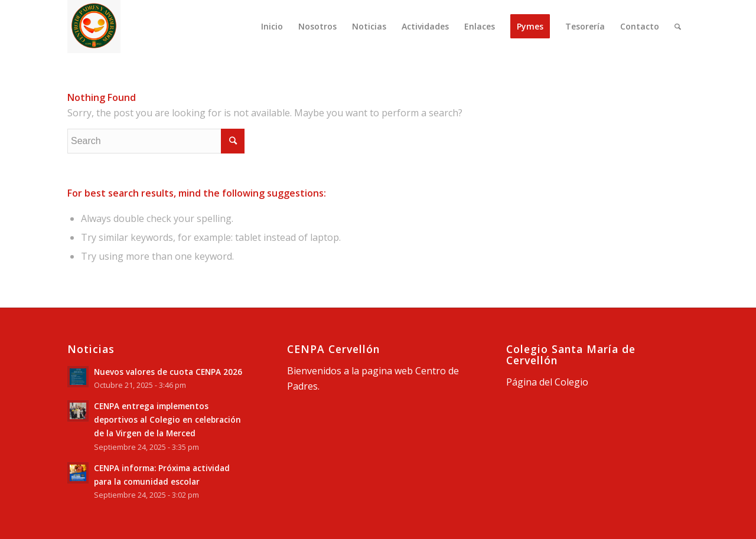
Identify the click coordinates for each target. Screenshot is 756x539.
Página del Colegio (547, 382)
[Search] (678, 27)
